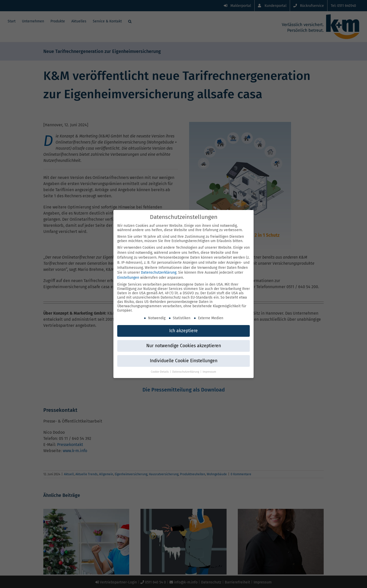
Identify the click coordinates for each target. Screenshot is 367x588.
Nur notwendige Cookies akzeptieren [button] (184, 344)
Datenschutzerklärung (159, 271)
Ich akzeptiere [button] (183, 329)
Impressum (209, 370)
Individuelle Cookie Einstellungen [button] (184, 359)
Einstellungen (128, 276)
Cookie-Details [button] (160, 370)
